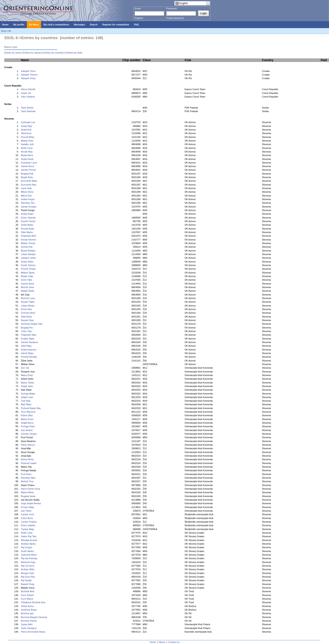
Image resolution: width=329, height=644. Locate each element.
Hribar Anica (27, 606)
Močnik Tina (27, 481)
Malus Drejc (27, 375)
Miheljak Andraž (29, 540)
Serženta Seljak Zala (32, 324)
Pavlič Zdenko (28, 265)
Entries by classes (32, 53)
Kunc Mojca (27, 599)
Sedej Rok (26, 130)
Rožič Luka (27, 533)
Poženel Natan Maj (31, 408)
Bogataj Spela (28, 496)
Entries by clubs (74, 53)
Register (139, 18)
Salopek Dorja (28, 78)
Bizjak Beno (27, 155)
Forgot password (175, 18)
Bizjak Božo (27, 177)
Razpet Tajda (28, 302)
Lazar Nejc (27, 188)
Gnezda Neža (28, 313)
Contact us (174, 642)
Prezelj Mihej (28, 137)
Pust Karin (26, 474)
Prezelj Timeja (28, 269)
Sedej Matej (27, 225)
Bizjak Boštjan (28, 251)
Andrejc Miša (28, 569)
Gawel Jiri (26, 93)
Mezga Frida (27, 573)
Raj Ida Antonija (29, 558)
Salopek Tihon (28, 71)
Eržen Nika (27, 280)
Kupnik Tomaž (28, 221)
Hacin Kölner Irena (31, 489)
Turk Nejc (26, 401)
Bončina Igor (27, 613)
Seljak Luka (27, 397)
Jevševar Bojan (29, 610)
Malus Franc (27, 419)
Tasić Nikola (27, 108)
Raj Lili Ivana (28, 566)
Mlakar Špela (28, 273)
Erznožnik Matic (29, 181)
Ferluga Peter (28, 426)
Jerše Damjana (29, 628)
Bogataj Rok (27, 174)
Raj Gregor (27, 547)
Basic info (6, 31)
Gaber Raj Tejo (29, 536)
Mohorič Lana (28, 298)
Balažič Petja (28, 584)
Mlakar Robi (27, 141)
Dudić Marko (27, 551)
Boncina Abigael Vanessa (34, 617)
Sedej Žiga (27, 126)
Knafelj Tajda (28, 339)
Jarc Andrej (27, 430)
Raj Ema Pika (28, 577)
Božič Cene (27, 148)
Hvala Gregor (28, 199)
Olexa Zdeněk (28, 89)
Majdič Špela (28, 291)
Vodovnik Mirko (29, 555)
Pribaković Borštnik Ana (33, 602)
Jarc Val (25, 368)
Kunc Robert (27, 595)
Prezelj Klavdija (29, 357)
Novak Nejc (27, 152)
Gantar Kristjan (29, 207)
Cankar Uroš (27, 514)
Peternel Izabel (29, 463)
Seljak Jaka (27, 386)
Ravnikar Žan (28, 203)
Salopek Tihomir (29, 75)
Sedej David (27, 159)
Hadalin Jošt (27, 144)
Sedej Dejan (27, 214)
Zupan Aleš (27, 624)
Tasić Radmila (28, 111)
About (162, 642)
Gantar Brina (27, 284)
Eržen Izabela (28, 525)
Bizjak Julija (27, 276)
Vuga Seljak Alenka (31, 503)
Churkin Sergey (29, 434)
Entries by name (13, 53)
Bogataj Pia (27, 328)
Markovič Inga (28, 562)
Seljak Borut (27, 423)
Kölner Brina (27, 459)
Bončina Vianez (29, 621)
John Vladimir (28, 97)
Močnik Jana (27, 287)
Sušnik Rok (27, 247)
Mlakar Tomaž (28, 243)
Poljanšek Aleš (29, 236)
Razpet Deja (27, 320)
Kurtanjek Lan (28, 122)
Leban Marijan (28, 254)
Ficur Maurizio (28, 412)
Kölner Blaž (27, 415)
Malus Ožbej (27, 383)
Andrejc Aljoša (28, 544)
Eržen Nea (26, 309)
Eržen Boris (27, 518)
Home (153, 642)
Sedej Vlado (27, 262)
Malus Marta (27, 492)
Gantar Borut (28, 166)
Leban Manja (28, 306)
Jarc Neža (26, 511)
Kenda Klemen (29, 240)
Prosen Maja (27, 507)
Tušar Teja (26, 331)
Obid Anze (26, 133)
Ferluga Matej (28, 394)
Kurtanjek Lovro (29, 163)
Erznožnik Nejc (29, 185)
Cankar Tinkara (29, 522)
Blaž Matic (26, 404)
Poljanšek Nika (29, 335)
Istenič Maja (27, 353)
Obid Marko (27, 232)
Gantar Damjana (29, 342)
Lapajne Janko (29, 258)
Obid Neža (26, 317)
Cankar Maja (27, 529)
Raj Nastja (26, 580)
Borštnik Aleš (28, 591)
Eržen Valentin (28, 218)
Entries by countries (54, 53)
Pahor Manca (28, 445)
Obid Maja (26, 346)
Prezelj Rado (28, 229)
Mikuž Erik (26, 196)
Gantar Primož (28, 170)
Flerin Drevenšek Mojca (33, 632)
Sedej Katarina (29, 350)
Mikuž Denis (27, 192)
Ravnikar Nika (28, 478)
